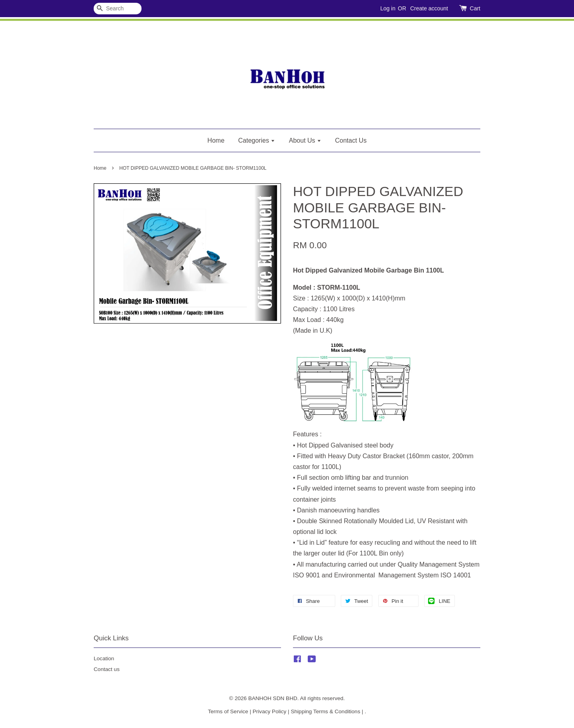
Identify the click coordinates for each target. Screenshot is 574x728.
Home (216, 140)
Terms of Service (228, 711)
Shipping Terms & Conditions (325, 711)
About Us (305, 140)
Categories (257, 140)
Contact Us (351, 140)
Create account (429, 8)
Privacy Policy (270, 711)
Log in (388, 8)
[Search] (118, 9)
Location (104, 658)
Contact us (107, 669)
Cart (475, 8)
